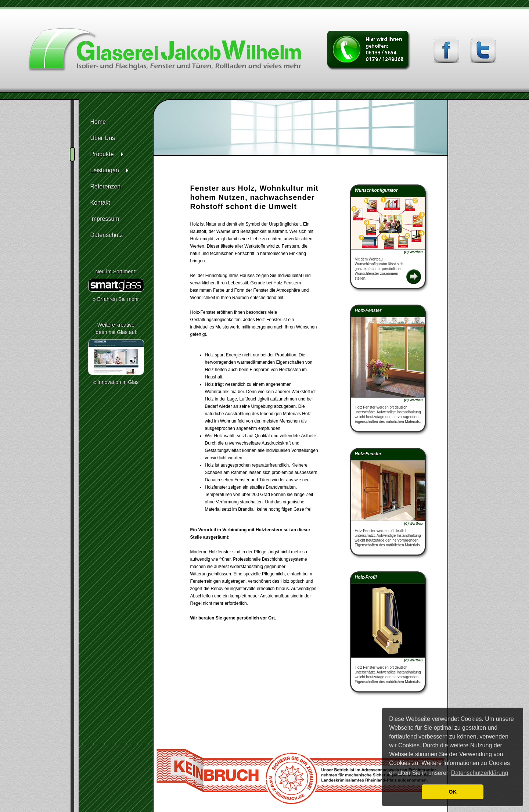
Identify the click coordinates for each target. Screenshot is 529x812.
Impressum (105, 219)
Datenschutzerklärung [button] (480, 773)
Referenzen (106, 186)
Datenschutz (107, 235)
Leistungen (105, 170)
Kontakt (100, 203)
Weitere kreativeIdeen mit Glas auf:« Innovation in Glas (116, 353)
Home (98, 122)
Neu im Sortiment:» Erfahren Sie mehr (116, 285)
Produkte (102, 154)
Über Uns (103, 138)
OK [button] (453, 792)
